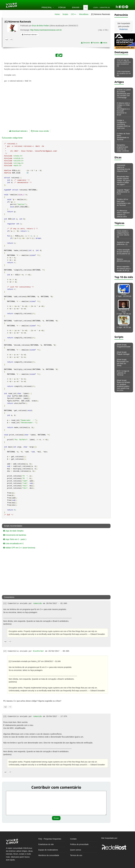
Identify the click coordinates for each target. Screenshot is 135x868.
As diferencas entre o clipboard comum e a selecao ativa (123, 214)
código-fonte (12, 138)
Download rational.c (30, 35)
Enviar (76, 7)
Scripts (65, 14)
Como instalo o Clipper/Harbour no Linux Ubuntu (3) (123, 234)
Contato (73, 839)
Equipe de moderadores (48, 850)
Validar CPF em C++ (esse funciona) (19, 548)
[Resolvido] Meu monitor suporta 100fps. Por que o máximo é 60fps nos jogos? (124, 180)
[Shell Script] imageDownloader (124, 346)
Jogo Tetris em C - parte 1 (15, 539)
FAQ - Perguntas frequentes (50, 839)
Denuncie (85, 43)
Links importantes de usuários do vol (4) (124, 73)
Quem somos (76, 850)
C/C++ (74, 14)
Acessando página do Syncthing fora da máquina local (123, 168)
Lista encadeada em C (13, 543)
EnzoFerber (38, 651)
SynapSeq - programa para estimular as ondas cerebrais (123, 148)
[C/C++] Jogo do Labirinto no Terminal (123, 373)
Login (95, 7)
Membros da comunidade (49, 855)
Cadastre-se (105, 7)
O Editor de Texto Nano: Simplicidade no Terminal (123, 137)
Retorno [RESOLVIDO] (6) (123, 260)
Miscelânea (84, 14)
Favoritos (95, 43)
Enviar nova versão (40, 131)
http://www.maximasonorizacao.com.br (46, 30)
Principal (47, 7)
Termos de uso (76, 855)
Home (57, 14)
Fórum (62, 7)
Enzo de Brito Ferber (41, 26)
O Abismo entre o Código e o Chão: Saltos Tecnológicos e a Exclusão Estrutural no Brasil (123, 109)
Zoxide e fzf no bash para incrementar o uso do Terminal (124, 202)
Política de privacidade (79, 844)
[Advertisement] (42, 104)
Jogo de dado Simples (13, 531)
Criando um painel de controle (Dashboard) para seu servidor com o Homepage (124, 94)
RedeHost (123, 29)
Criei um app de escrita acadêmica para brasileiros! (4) (124, 63)
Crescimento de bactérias (15, 535)
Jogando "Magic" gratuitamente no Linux (123, 192)
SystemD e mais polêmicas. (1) (123, 243)
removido (37, 603)
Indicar (104, 43)
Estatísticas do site (46, 844)
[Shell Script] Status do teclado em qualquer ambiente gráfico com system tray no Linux (123, 385)
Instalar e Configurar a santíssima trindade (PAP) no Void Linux (123, 124)
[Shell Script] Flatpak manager (123, 353)
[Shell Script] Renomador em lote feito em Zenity (123, 363)
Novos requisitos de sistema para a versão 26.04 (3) (124, 269)
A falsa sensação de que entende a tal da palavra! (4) (123, 252)
